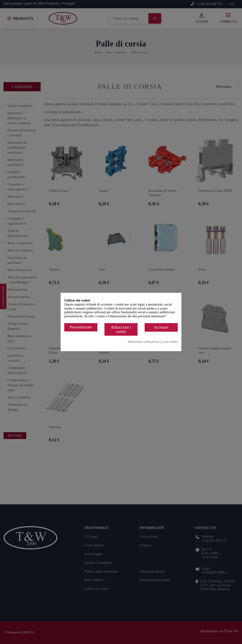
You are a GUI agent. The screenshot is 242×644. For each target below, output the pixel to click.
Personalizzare (81, 327)
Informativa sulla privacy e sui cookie (153, 342)
